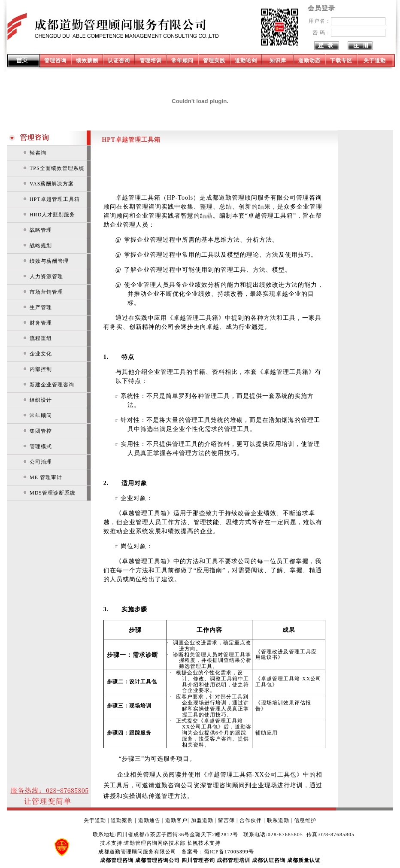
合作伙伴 (251, 820)
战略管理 (41, 230)
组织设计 (41, 400)
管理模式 (41, 446)
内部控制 (41, 369)
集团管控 (41, 431)
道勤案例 (122, 820)
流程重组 (41, 338)
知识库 (278, 61)
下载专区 (341, 61)
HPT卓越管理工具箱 (55, 199)
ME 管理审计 (46, 477)
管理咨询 (55, 61)
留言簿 (226, 820)
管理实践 (214, 61)
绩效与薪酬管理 (49, 261)
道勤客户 (176, 820)
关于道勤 (375, 61)
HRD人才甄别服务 (52, 215)
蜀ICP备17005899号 (229, 852)
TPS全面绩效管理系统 (57, 168)
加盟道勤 (202, 820)
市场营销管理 (46, 292)
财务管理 (41, 323)
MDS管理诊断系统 (53, 493)
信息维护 (305, 820)
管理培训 (151, 61)
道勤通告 (149, 820)
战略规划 (41, 246)
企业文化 (41, 354)
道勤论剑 (246, 61)
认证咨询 (119, 61)
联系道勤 (278, 820)
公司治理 (41, 462)
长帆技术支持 (204, 843)
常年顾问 (182, 61)
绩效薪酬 (87, 61)
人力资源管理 (46, 276)
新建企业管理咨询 (52, 385)
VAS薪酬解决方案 (52, 184)
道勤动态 (309, 61)
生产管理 (41, 307)
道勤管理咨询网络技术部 (155, 843)
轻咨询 (38, 153)
